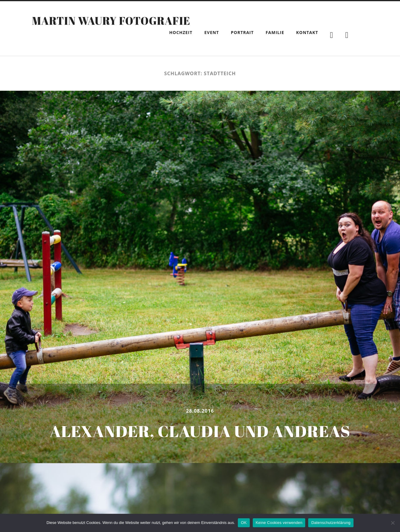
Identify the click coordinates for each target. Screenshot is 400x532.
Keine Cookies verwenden (279, 523)
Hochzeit (181, 32)
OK (244, 523)
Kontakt (307, 32)
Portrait (242, 32)
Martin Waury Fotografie (111, 21)
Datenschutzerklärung (331, 523)
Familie (275, 32)
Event (212, 32)
